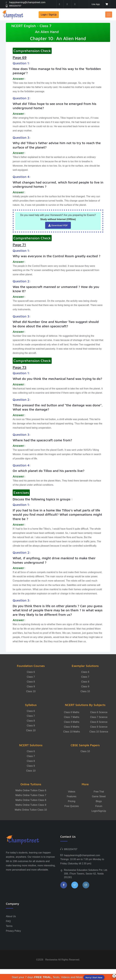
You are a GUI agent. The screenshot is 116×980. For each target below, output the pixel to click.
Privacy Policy (13, 931)
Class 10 (31, 691)
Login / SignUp (49, 15)
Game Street (99, 796)
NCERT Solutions (31, 745)
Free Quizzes (72, 806)
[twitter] (67, 4)
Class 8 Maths (72, 722)
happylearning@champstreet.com (27, 2)
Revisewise (51, 960)
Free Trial (99, 792)
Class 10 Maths (72, 732)
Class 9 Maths (72, 727)
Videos (72, 792)
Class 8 (31, 682)
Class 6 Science (99, 712)
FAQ (8, 921)
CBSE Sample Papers (85, 745)
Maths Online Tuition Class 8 (31, 800)
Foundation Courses (31, 666)
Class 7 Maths (72, 717)
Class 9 (31, 687)
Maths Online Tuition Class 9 (31, 805)
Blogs (99, 801)
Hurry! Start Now (94, 977)
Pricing (72, 801)
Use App (95, 4)
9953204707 (16, 6)
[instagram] (75, 4)
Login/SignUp (99, 811)
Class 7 (31, 677)
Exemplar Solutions (85, 666)
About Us (11, 916)
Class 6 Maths (72, 712)
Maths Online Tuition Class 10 (31, 810)
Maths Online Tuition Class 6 (31, 790)
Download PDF (58, 225)
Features (72, 796)
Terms (9, 926)
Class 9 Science (99, 727)
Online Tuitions (31, 784)
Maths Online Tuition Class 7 (31, 795)
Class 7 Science (99, 717)
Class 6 (31, 672)
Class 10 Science (99, 732)
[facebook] (60, 4)
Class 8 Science (99, 722)
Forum (99, 806)
